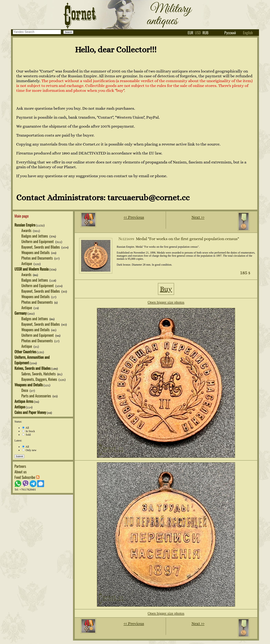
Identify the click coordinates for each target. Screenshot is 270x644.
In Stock (29, 431)
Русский (230, 33)
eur (190, 33)
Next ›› (198, 217)
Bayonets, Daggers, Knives (40, 379)
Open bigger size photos (166, 302)
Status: (18, 422)
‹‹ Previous (134, 217)
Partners (20, 466)
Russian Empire (25, 225)
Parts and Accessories (37, 396)
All (26, 428)
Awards (27, 230)
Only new (29, 450)
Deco (25, 390)
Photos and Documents (37, 258)
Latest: (18, 441)
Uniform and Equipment (38, 241)
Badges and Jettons (35, 236)
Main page (22, 216)
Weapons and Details (36, 252)
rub (206, 33)
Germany (21, 313)
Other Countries (25, 352)
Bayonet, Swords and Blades (41, 247)
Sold (26, 435)
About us (20, 472)
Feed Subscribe (27, 477)
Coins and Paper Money (30, 412)
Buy (166, 289)
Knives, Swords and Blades (32, 368)
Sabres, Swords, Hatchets (39, 374)
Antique (27, 263)
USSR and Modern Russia (32, 269)
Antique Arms (24, 401)
